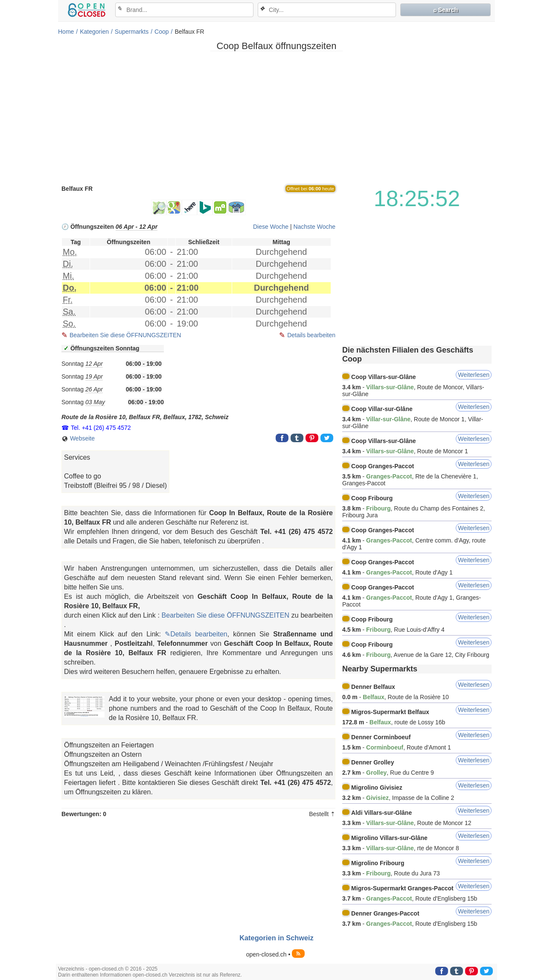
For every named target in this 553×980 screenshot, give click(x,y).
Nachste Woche (314, 227)
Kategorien (94, 32)
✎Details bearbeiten (196, 634)
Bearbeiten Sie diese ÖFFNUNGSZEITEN (125, 335)
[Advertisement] (276, 117)
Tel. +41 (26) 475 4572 (101, 428)
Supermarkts (132, 32)
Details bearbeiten (311, 335)
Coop (162, 32)
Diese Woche (271, 227)
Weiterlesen (474, 375)
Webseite (78, 439)
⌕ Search (446, 10)
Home (66, 32)
